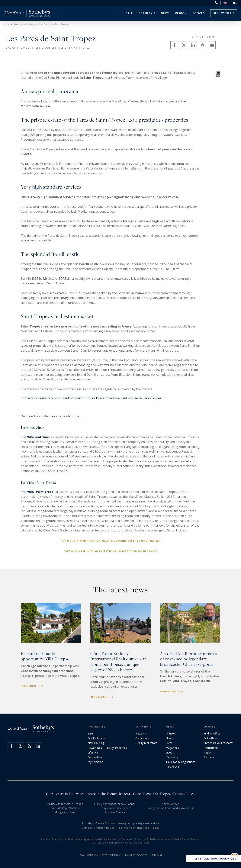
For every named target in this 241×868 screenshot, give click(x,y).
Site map (157, 855)
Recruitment (211, 748)
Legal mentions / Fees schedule (100, 855)
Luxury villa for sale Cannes (115, 808)
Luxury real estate (146, 743)
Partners (209, 757)
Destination (95, 757)
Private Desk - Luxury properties (107, 748)
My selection (95, 762)
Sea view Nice (171, 804)
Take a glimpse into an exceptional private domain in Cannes (111, 551)
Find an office (212, 733)
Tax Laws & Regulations (180, 762)
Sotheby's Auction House (98, 828)
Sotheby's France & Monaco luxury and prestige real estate (120, 823)
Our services (143, 738)
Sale (129, 13)
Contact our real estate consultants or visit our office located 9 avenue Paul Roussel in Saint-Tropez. (91, 398)
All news (171, 733)
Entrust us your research (219, 743)
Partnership (173, 767)
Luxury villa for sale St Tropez (65, 804)
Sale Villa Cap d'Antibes (65, 808)
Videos (170, 752)
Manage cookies (136, 855)
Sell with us (224, 13)
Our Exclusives (96, 738)
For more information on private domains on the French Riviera (111, 541)
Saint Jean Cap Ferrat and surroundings (171, 808)
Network (141, 733)
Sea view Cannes (115, 812)
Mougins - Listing (65, 812)
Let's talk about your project (214, 859)
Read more (32, 686)
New (235, 855)
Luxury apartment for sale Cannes (115, 804)
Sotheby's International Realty (139, 828)
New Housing (96, 743)
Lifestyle (93, 752)
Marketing (172, 757)
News (169, 738)
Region (181, 13)
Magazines (172, 748)
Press (169, 743)
